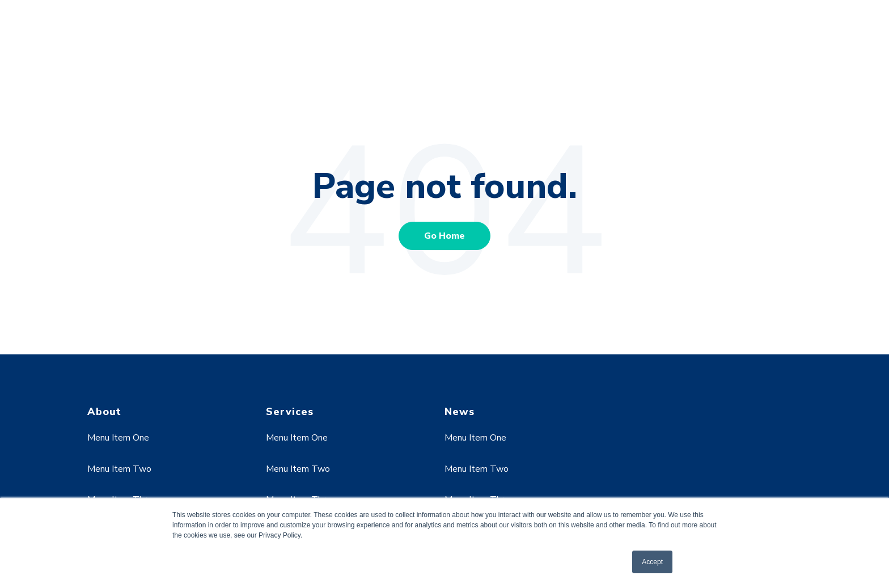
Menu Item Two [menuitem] (119, 469)
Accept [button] (652, 562)
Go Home (444, 236)
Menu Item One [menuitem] (118, 438)
